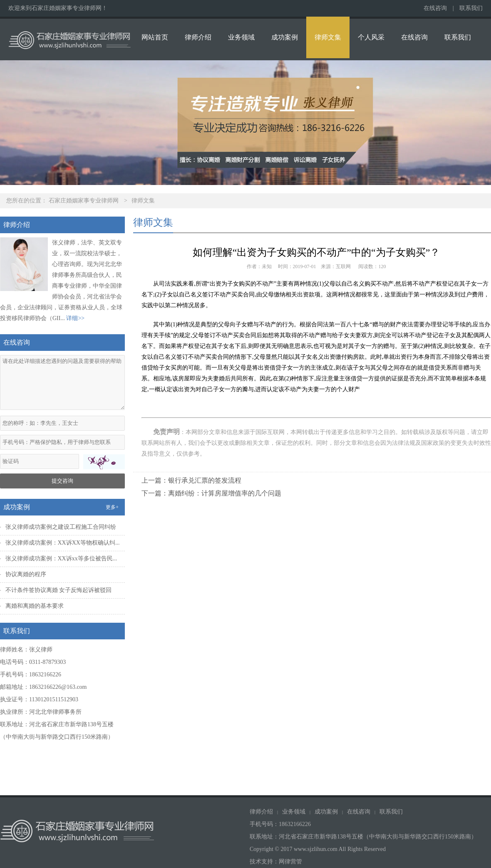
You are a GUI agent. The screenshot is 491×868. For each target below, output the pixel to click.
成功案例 (285, 37)
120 (382, 266)
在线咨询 (435, 8)
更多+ (112, 507)
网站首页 (155, 37)
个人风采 (371, 37)
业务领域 (241, 37)
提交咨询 (62, 481)
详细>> (75, 318)
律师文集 (328, 37)
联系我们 (471, 8)
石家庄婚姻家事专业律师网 (84, 201)
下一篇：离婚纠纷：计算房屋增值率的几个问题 (211, 493)
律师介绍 (198, 37)
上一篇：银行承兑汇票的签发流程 (191, 480)
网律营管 (290, 862)
